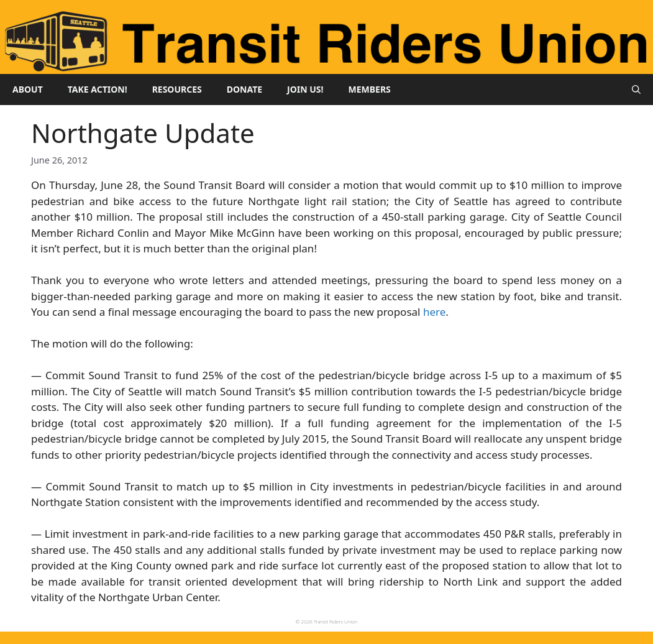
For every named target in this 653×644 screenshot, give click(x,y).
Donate (244, 89)
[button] (636, 90)
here (434, 312)
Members (370, 89)
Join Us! (305, 89)
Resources (177, 89)
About (28, 89)
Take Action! (98, 89)
